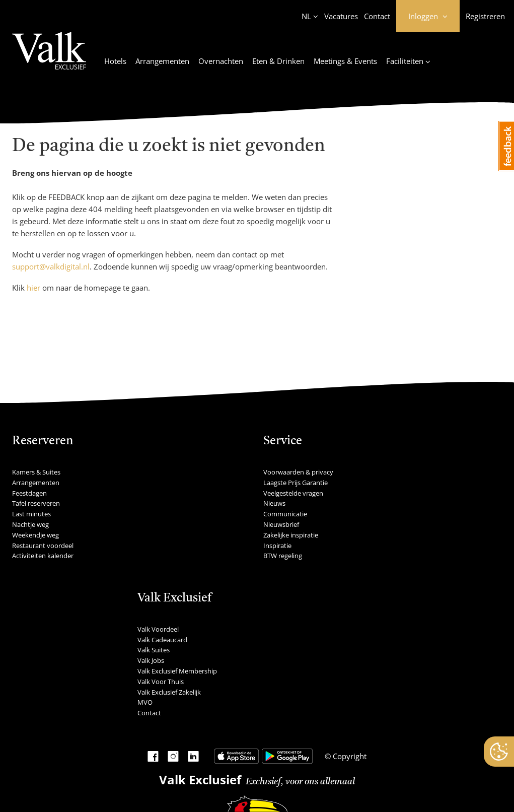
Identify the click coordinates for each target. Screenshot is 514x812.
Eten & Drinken (278, 61)
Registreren (485, 16)
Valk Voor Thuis (161, 682)
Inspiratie (277, 546)
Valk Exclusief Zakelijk (169, 692)
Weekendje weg (35, 535)
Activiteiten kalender (43, 556)
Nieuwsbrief (281, 524)
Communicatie (285, 514)
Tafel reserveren (36, 503)
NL (306, 16)
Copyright (349, 756)
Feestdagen (29, 493)
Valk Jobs (151, 660)
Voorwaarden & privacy (298, 472)
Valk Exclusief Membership (177, 671)
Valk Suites (154, 650)
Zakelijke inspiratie (291, 535)
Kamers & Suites (36, 472)
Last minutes (31, 514)
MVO (145, 702)
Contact (377, 16)
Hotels (115, 61)
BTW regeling (283, 556)
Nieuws (274, 503)
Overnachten (221, 61)
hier (33, 288)
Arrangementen (162, 61)
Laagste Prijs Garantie (296, 483)
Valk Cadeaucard (162, 640)
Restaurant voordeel (43, 546)
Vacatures (341, 16)
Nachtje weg (30, 524)
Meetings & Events (345, 61)
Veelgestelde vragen (293, 493)
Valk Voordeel (158, 629)
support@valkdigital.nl (51, 266)
